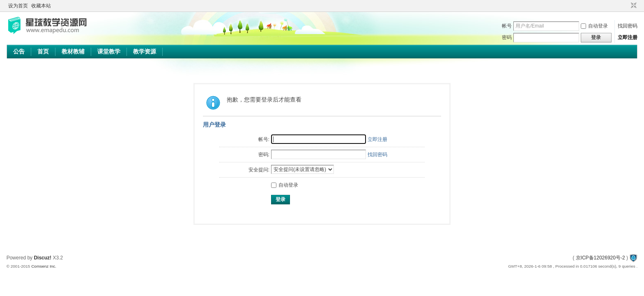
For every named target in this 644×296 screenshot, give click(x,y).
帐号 (507, 26)
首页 (43, 51)
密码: (264, 155)
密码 (507, 37)
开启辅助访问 (626, 6)
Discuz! (43, 258)
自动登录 (594, 26)
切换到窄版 (633, 6)
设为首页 (18, 6)
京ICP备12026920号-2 (600, 258)
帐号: (264, 139)
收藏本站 (41, 6)
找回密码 (628, 26)
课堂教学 (109, 51)
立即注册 (628, 37)
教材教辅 (73, 51)
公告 (19, 51)
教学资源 (145, 51)
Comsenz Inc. (44, 266)
